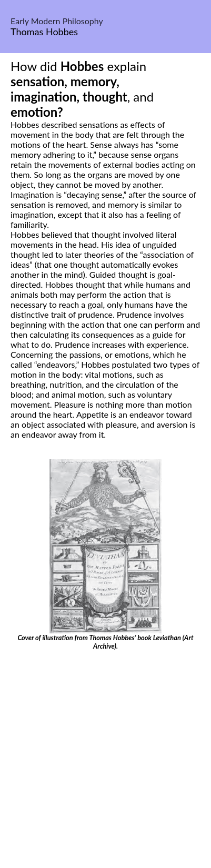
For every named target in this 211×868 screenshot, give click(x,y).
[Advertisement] (105, 761)
